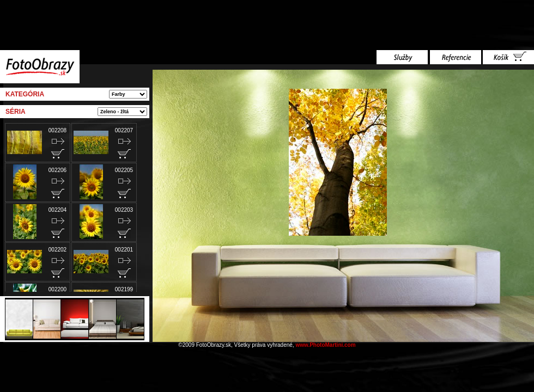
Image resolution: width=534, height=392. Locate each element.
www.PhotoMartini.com (325, 345)
